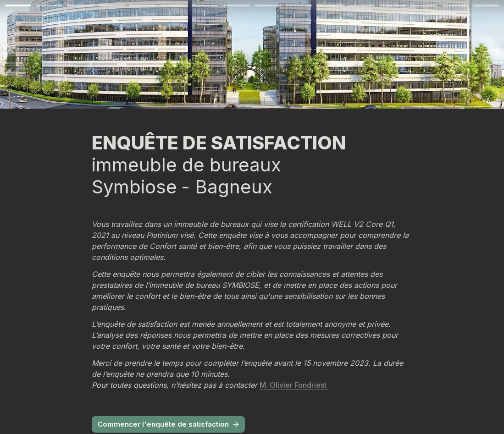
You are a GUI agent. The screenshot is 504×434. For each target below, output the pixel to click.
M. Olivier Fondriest (294, 385)
